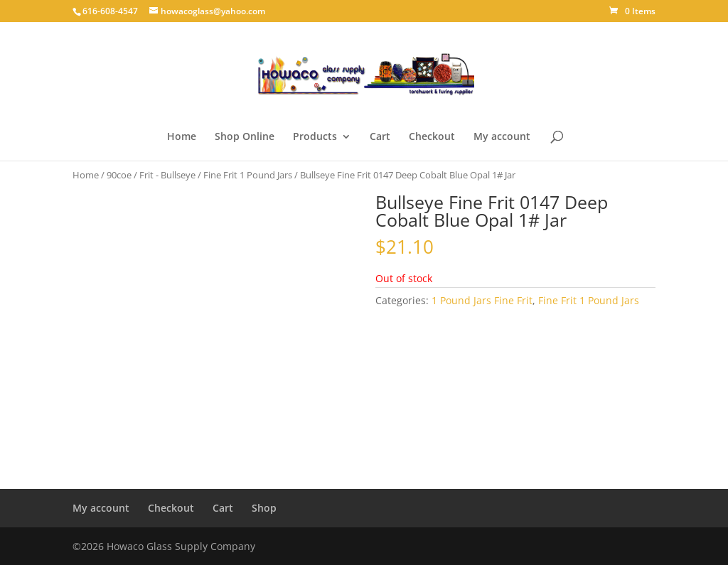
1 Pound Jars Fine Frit (482, 300)
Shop (264, 508)
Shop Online (245, 137)
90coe (119, 175)
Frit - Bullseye (167, 175)
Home (182, 137)
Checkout (432, 137)
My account (502, 137)
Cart (380, 137)
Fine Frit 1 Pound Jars (248, 175)
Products (315, 137)
